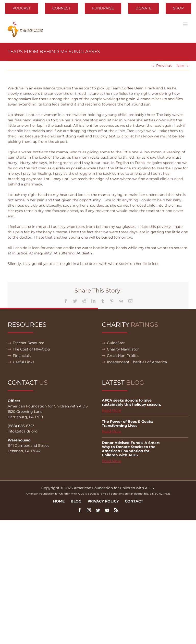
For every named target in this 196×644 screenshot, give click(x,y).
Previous (164, 66)
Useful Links (23, 362)
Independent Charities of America (137, 362)
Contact (134, 501)
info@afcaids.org (23, 431)
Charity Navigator (123, 349)
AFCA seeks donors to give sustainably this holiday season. (131, 402)
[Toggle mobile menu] (186, 24)
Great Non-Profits (123, 356)
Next (181, 66)
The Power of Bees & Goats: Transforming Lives (127, 424)
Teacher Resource (28, 343)
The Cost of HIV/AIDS (31, 349)
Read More (111, 410)
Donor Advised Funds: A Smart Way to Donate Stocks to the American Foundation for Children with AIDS (131, 449)
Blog (76, 501)
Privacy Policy (103, 501)
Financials (22, 356)
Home (59, 501)
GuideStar (116, 343)
